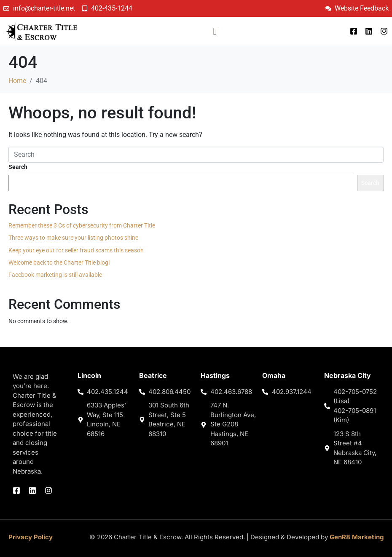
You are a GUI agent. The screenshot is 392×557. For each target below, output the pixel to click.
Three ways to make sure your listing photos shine (73, 238)
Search (18, 167)
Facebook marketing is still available (55, 275)
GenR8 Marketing (357, 537)
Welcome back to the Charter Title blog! (59, 262)
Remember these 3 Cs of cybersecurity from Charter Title (82, 225)
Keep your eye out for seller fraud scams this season (76, 250)
